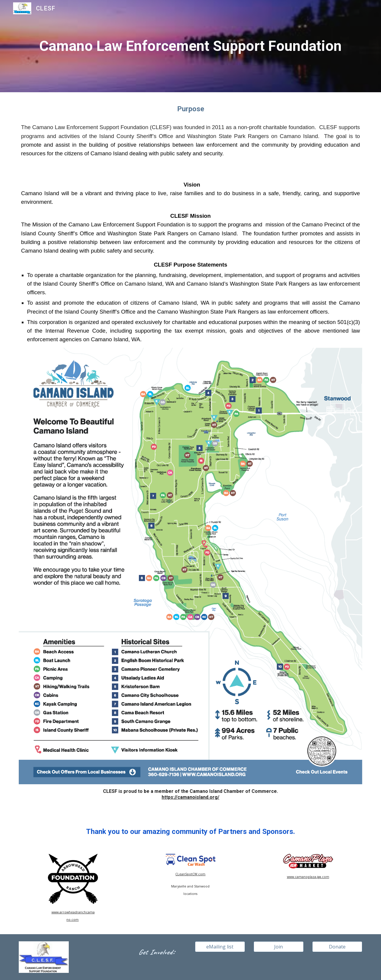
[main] (190, 46)
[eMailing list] (220, 947)
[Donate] (337, 947)
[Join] (279, 947)
